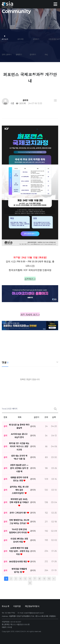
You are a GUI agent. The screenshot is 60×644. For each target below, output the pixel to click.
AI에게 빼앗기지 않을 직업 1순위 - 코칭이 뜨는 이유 (19, 551)
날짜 (54, 417)
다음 (54, 579)
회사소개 (5, 606)
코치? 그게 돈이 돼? (18, 513)
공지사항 (20, 39)
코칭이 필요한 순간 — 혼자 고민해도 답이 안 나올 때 (19, 468)
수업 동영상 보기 (53, 39)
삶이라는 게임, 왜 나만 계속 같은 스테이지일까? (19, 490)
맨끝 (30, 583)
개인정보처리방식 (32, 606)
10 (49, 579)
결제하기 (19, 54)
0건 (12, 103)
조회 (46, 417)
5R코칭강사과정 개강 (18, 562)
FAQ (46, 54)
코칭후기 (36, 39)
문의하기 (33, 54)
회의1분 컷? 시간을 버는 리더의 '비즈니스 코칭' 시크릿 (19, 447)
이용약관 (17, 606)
